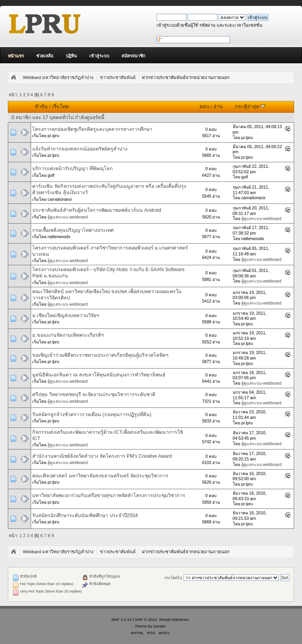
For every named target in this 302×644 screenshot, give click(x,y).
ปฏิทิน (71, 56)
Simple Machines (174, 619)
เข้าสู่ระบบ (99, 56)
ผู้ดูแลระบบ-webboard (68, 217)
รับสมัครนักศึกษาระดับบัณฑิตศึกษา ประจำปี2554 (85, 516)
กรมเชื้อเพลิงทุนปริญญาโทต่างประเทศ (73, 230)
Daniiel (159, 626)
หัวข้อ (41, 107)
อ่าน (218, 107)
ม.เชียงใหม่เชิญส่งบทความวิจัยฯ (65, 316)
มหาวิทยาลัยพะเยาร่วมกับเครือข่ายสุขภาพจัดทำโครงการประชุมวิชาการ (109, 495)
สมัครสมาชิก (134, 56)
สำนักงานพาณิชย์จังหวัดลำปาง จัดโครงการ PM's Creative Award (102, 456)
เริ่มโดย (60, 107)
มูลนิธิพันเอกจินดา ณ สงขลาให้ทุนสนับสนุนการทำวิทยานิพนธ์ (99, 375)
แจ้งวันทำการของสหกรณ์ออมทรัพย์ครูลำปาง (80, 149)
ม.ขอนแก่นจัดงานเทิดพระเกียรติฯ (68, 335)
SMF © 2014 (146, 619)
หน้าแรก (16, 56)
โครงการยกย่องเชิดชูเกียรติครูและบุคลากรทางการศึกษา (92, 129)
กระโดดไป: (174, 578)
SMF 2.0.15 (122, 619)
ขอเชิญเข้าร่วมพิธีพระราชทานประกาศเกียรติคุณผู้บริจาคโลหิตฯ (100, 355)
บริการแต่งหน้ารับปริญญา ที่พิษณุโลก (72, 169)
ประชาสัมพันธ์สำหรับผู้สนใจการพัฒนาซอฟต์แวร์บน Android (97, 210)
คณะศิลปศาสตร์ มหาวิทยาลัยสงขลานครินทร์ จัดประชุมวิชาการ (100, 476)
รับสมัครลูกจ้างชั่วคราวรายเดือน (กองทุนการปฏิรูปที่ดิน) (92, 415)
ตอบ (204, 107)
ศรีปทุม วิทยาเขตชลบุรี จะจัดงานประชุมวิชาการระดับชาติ (94, 394)
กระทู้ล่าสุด (250, 107)
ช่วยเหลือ (45, 56)
